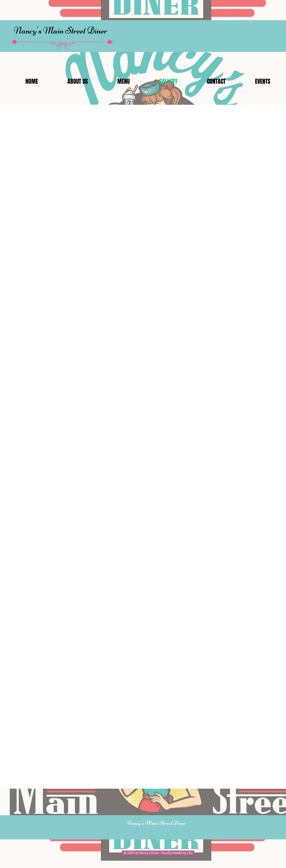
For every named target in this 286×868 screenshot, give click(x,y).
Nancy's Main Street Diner (61, 30)
